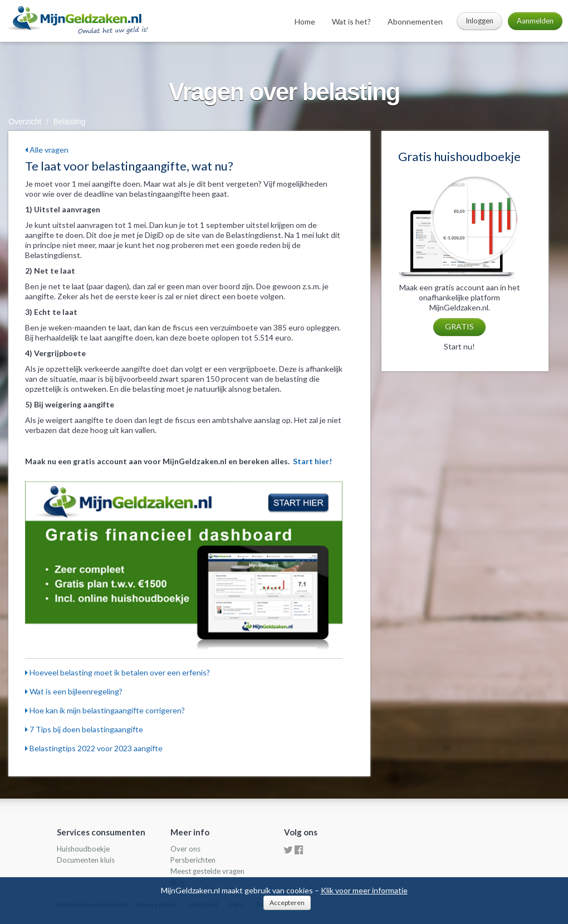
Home (305, 21)
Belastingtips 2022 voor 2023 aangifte (94, 748)
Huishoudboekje (83, 849)
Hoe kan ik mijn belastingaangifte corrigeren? (105, 710)
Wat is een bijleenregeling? (74, 691)
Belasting (70, 121)
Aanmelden (535, 21)
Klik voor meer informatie (364, 890)
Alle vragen (47, 150)
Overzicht (25, 121)
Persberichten (193, 860)
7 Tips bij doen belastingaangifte (84, 729)
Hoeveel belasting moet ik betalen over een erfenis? (117, 672)
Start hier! (312, 461)
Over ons (185, 849)
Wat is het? (351, 21)
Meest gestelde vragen (207, 871)
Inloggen (479, 21)
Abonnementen (415, 21)
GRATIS (459, 326)
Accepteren (287, 903)
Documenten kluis (86, 860)
